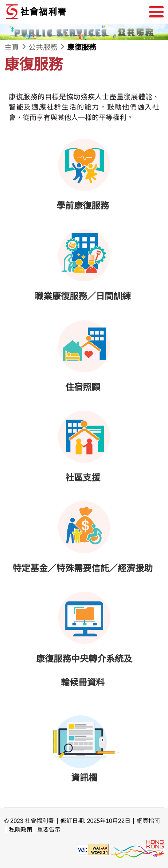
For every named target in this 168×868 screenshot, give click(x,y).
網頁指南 (148, 821)
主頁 (12, 47)
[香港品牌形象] (137, 849)
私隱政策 (21, 830)
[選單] (156, 12)
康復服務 (82, 47)
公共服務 (43, 47)
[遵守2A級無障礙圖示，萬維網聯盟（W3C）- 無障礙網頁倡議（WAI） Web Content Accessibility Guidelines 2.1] (93, 849)
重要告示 (49, 830)
